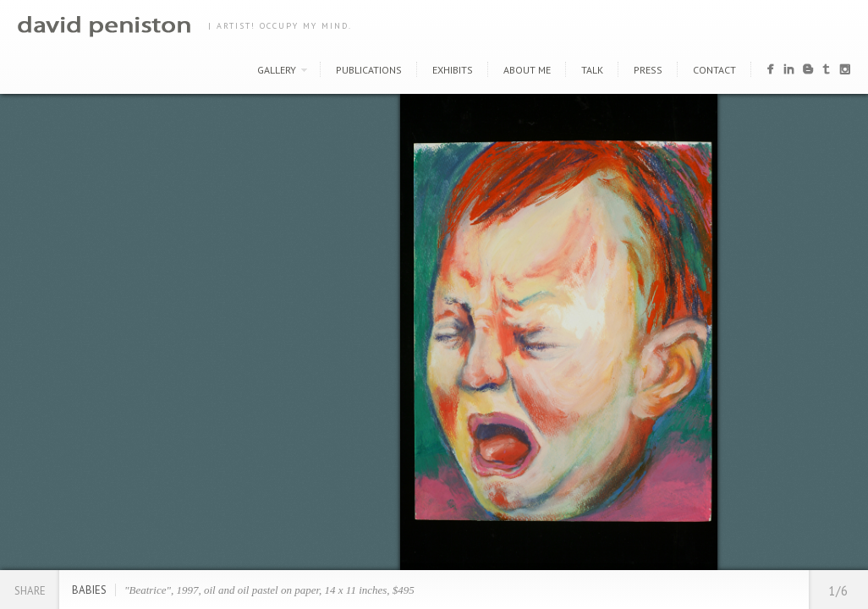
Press (648, 70)
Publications (369, 70)
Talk (592, 70)
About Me (527, 70)
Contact (714, 70)
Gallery (277, 70)
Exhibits (453, 70)
